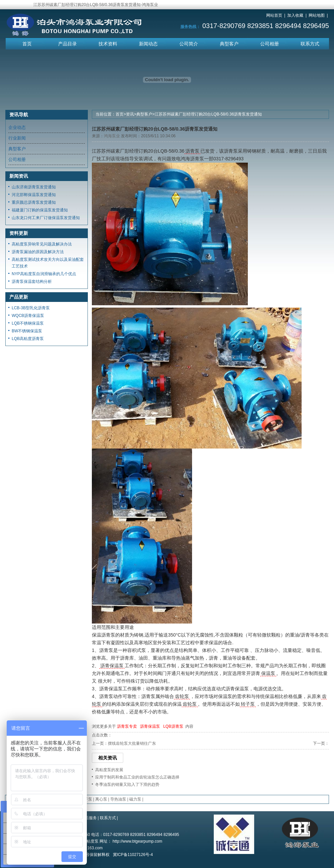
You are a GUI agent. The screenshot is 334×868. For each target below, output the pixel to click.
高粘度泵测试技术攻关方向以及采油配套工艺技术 (48, 263)
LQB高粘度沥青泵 (28, 339)
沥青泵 (192, 151)
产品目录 (67, 44)
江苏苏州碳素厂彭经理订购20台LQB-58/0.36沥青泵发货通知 (208, 114)
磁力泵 (135, 799)
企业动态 (17, 127)
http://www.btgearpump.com (137, 841)
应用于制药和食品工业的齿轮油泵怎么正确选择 (137, 777)
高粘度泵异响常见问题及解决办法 (42, 244)
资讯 (130, 114)
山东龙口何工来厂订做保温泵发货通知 (46, 218)
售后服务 (89, 818)
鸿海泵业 (112, 136)
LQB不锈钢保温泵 (28, 323)
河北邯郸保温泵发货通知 (34, 195)
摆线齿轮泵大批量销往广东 (132, 743)
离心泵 (101, 799)
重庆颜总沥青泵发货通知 (34, 202)
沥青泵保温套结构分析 (32, 282)
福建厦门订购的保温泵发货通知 (40, 210)
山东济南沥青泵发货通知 (34, 187)
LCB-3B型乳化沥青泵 (31, 308)
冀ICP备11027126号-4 (133, 855)
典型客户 (229, 44)
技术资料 (108, 44)
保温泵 (268, 673)
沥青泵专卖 (127, 726)
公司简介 (189, 44)
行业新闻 (17, 138)
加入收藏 (295, 15)
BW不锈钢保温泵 (27, 331)
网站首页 (274, 15)
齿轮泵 (182, 696)
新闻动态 (148, 44)
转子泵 (248, 704)
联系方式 (310, 44)
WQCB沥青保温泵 (28, 316)
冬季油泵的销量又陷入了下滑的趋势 (127, 785)
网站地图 (317, 15)
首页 (27, 44)
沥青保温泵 (112, 666)
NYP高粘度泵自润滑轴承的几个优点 (44, 274)
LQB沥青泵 (173, 726)
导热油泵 (118, 799)
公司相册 (270, 44)
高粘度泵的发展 (109, 770)
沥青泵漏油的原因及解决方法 (38, 252)
